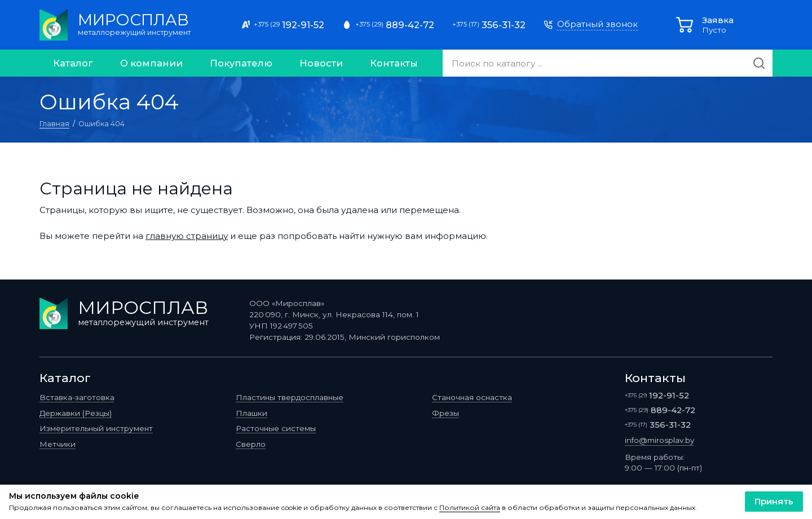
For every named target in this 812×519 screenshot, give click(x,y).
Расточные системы (276, 428)
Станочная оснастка (472, 397)
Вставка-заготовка (77, 397)
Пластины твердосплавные (290, 397)
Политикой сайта (470, 508)
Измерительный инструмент (96, 428)
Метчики (58, 444)
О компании (151, 63)
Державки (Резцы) (76, 413)
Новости (321, 63)
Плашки (251, 413)
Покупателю (241, 63)
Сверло (251, 444)
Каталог (73, 63)
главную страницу (187, 236)
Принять (774, 501)
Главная (54, 124)
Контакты (394, 63)
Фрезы (445, 413)
